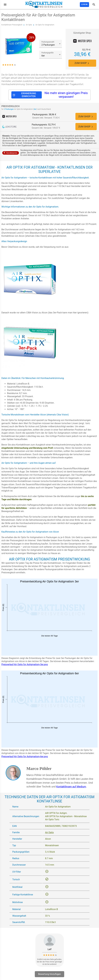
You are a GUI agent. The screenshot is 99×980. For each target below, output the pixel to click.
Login (84, 4)
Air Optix (29, 25)
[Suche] (94, 5)
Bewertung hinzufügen (50, 975)
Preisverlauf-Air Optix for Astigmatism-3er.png (25, 665)
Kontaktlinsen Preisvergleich (12, 25)
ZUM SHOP (82, 63)
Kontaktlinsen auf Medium (71, 787)
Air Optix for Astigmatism (45, 25)
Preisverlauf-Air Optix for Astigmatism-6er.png (25, 757)
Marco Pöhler (39, 769)
